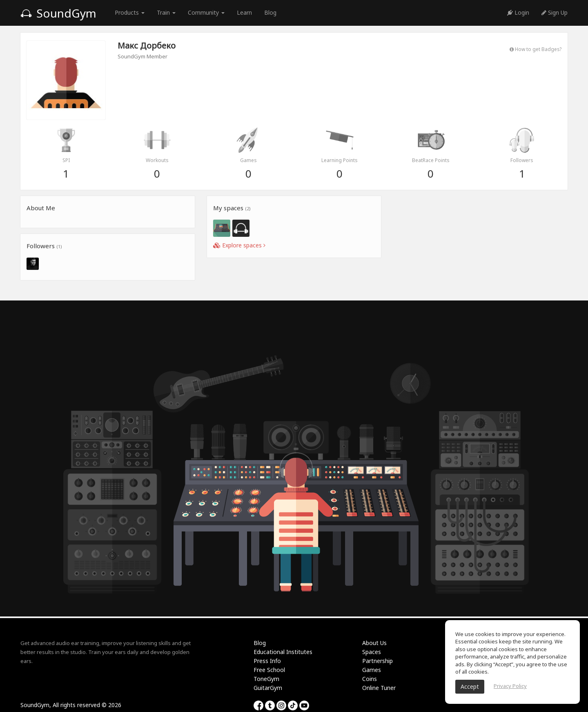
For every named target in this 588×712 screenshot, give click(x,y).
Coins (370, 679)
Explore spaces (239, 245)
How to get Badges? (536, 49)
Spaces (372, 652)
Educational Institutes (283, 652)
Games (372, 670)
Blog (270, 12)
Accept (470, 686)
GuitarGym (268, 688)
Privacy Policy (510, 686)
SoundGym (58, 13)
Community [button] (206, 12)
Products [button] (130, 12)
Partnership (378, 661)
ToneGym (266, 679)
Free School (269, 670)
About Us (374, 643)
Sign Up (555, 12)
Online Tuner (379, 688)
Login (518, 12)
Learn (244, 12)
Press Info (267, 661)
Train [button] (166, 12)
